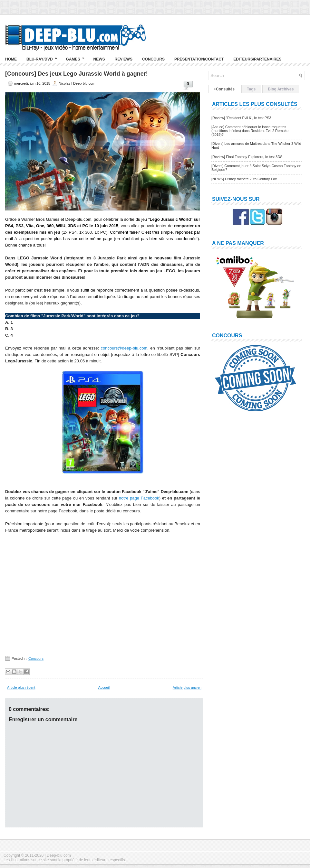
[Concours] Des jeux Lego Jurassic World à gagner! (77, 74)
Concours (153, 59)
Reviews (124, 59)
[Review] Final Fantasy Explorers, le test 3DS (247, 157)
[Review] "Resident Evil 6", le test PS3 (241, 118)
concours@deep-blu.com (124, 348)
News (99, 59)
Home (11, 59)
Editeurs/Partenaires (257, 59)
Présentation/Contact (199, 59)
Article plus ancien (187, 687)
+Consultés (224, 89)
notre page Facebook (139, 498)
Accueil (104, 687)
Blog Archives (281, 89)
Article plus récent (21, 687)
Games (77, 57)
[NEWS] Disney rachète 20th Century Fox (244, 179)
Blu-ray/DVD (44, 57)
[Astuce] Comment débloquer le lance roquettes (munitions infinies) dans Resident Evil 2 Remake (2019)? (250, 131)
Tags (251, 89)
